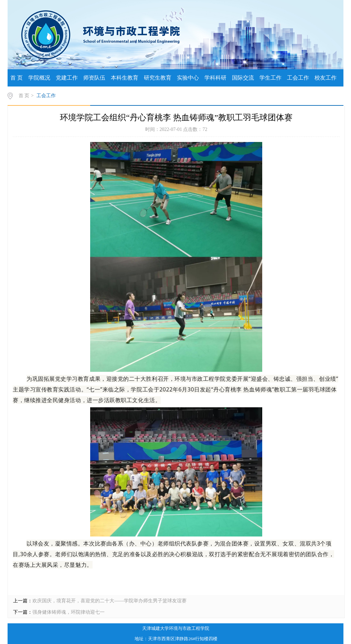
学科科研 (215, 78)
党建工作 (67, 78)
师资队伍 (94, 78)
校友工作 (326, 78)
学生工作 (270, 78)
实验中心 (188, 78)
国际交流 (243, 78)
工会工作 (298, 78)
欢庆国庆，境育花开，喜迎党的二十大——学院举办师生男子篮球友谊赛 (109, 601)
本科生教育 (125, 78)
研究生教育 (158, 78)
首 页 (17, 78)
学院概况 (39, 78)
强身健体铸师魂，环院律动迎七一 (68, 612)
